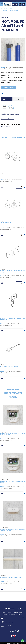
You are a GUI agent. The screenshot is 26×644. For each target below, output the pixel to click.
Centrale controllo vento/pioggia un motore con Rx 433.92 (13, 434)
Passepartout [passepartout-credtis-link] (19, 643)
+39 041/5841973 (9, 622)
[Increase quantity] (22, 99)
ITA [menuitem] (11, 1)
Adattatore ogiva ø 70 (7, 223)
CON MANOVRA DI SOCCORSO (7, 9)
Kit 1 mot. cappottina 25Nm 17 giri (11, 577)
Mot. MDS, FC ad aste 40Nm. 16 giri (10, 11)
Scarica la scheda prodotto (10, 114)
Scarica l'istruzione (8, 119)
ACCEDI (4, 67)
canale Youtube (6, 127)
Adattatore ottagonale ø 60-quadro (12, 175)
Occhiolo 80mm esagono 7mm (9, 366)
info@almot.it (8, 626)
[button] (13, 49)
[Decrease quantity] (15, 99)
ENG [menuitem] (15, 1)
